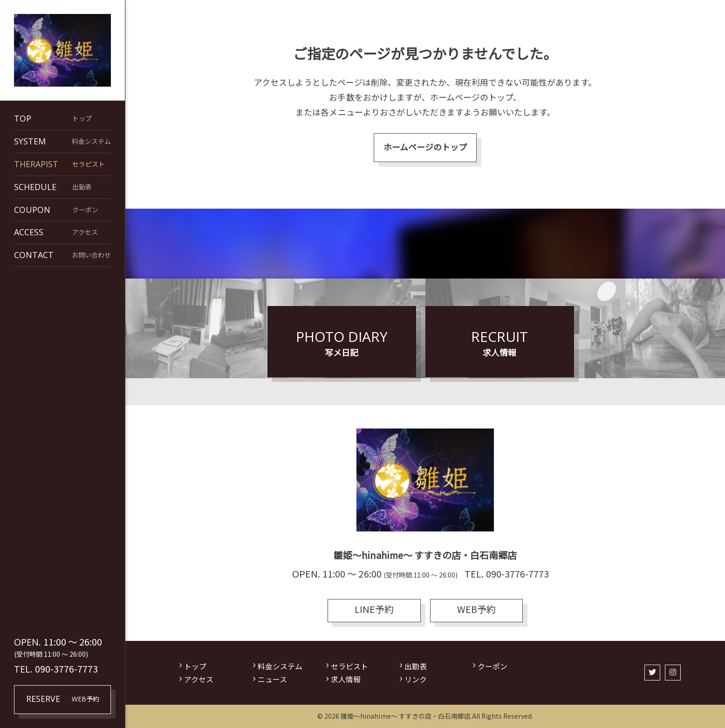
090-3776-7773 (66, 669)
